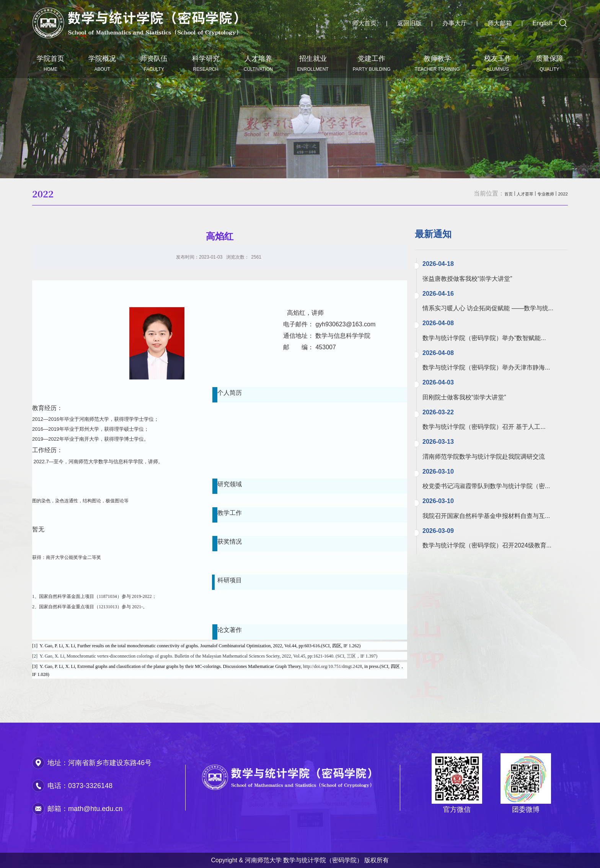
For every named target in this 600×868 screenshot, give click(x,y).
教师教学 (437, 63)
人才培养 (258, 63)
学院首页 (51, 63)
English (543, 23)
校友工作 (498, 63)
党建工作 (372, 63)
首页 (487, 193)
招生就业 (313, 63)
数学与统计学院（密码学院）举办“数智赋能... (484, 338)
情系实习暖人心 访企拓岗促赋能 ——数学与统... (488, 308)
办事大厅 (455, 23)
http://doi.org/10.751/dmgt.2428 (333, 666)
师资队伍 (154, 63)
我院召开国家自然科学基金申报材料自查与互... (486, 516)
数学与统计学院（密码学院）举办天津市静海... (486, 367)
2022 (561, 193)
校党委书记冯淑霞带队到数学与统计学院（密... (486, 486)
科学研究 (206, 63)
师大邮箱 (500, 23)
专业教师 (538, 193)
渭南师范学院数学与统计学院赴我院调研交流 (484, 457)
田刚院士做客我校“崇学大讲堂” (464, 397)
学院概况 (102, 63)
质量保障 (549, 63)
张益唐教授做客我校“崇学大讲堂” (467, 279)
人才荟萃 (510, 193)
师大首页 (364, 23)
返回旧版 (409, 23)
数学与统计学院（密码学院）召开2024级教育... (487, 545)
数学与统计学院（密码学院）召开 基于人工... (484, 427)
